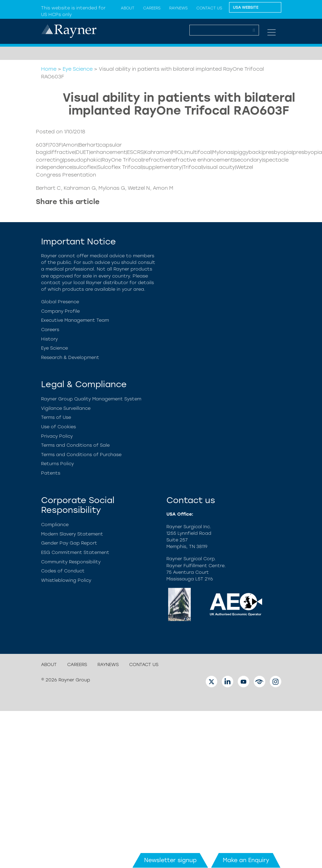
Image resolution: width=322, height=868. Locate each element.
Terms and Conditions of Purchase (81, 455)
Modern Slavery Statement (72, 534)
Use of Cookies (58, 427)
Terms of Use (56, 417)
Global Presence (60, 302)
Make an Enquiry (246, 860)
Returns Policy (57, 464)
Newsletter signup (170, 860)
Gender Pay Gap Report (69, 543)
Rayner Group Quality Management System (91, 399)
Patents (51, 473)
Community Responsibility (71, 562)
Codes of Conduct (63, 571)
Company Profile (60, 311)
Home (49, 69)
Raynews (178, 8)
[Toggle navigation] (272, 32)
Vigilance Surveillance (66, 408)
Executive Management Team (75, 320)
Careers (152, 8)
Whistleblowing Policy (66, 580)
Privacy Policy (57, 436)
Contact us (209, 8)
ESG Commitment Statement (75, 552)
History (49, 339)
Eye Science (78, 69)
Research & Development (70, 357)
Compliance (55, 525)
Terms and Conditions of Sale (75, 445)
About (49, 664)
